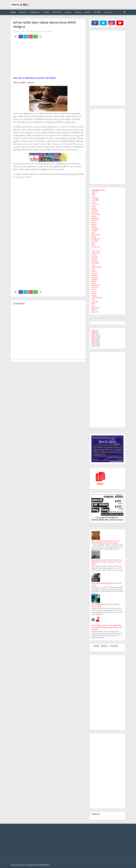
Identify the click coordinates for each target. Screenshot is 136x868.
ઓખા (93, 194)
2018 (93, 346)
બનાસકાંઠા (95, 261)
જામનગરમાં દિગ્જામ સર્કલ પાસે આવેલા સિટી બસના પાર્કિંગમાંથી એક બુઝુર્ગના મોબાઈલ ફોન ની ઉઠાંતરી (107, 627)
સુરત (93, 306)
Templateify (21, 865)
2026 (93, 331)
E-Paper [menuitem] (28, 18)
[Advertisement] (48, 58)
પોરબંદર (94, 255)
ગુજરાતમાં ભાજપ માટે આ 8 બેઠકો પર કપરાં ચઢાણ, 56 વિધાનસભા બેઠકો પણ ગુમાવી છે (106, 542)
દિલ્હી (93, 237)
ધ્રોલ (93, 245)
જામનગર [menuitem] (23, 12)
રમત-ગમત (95, 287)
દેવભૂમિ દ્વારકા (96, 239)
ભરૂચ (93, 269)
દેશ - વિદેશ (95, 241)
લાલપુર (94, 296)
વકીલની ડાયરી (96, 298)
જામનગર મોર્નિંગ (20, 31)
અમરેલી (94, 192)
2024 (93, 335)
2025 (93, 333)
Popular (96, 646)
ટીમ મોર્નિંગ (95, 229)
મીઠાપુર (94, 281)
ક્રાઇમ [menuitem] (46, 12)
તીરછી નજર (95, 235)
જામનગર (95, 220)
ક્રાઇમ (94, 206)
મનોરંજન (95, 275)
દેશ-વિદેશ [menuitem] (97, 12)
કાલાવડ (94, 202)
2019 (93, 344)
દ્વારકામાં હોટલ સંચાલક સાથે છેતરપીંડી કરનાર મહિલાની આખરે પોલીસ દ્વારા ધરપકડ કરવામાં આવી (107, 562)
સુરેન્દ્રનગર (95, 308)
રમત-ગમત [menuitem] (108, 12)
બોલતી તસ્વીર (96, 267)
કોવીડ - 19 (95, 204)
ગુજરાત (94, 216)
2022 (93, 338)
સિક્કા (93, 304)
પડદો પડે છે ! (96, 251)
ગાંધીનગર (95, 212)
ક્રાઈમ (94, 208)
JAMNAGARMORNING (42, 865)
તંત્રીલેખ (95, 231)
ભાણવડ (94, 271)
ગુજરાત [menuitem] (88, 12)
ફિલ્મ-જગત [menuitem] (17, 18)
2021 (93, 340)
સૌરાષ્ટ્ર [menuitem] (78, 12)
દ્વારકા (93, 243)
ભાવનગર (94, 273)
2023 (93, 336)
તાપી (93, 233)
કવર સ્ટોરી (95, 200)
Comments (114, 646)
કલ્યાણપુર (95, 198)
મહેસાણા (94, 279)
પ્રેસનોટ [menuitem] (68, 12)
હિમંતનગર (95, 312)
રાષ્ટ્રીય (94, 294)
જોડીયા (94, 227)
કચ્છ (93, 196)
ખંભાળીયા (95, 210)
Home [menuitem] (13, 12)
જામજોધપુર (95, 218)
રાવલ (93, 292)
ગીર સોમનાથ (96, 214)
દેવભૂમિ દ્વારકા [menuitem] (35, 12)
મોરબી (94, 283)
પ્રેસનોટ (94, 259)
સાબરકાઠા (95, 302)
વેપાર (93, 300)
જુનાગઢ (94, 222)
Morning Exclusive (98, 190)
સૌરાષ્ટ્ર (94, 310)
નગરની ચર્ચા (96, 247)
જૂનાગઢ (94, 224)
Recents (104, 646)
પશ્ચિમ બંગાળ (96, 253)
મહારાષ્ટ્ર (95, 277)
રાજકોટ (94, 289)
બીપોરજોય (95, 263)
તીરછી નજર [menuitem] (57, 12)
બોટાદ (93, 265)
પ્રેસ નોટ (95, 257)
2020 (93, 342)
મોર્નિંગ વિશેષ (96, 285)
